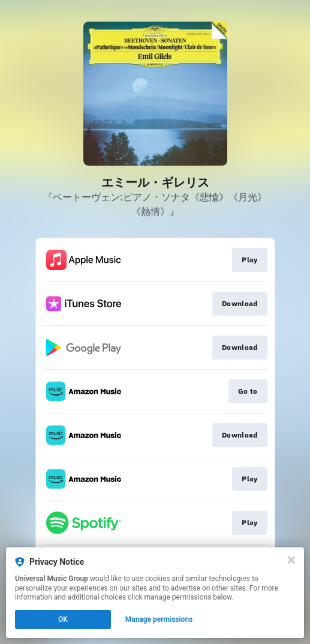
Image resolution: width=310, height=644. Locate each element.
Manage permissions (159, 619)
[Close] (291, 560)
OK (63, 619)
